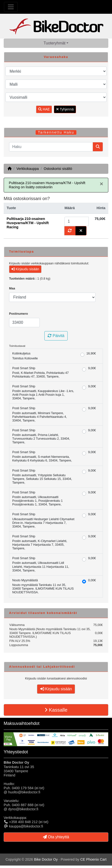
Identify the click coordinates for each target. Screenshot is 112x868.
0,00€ (92, 580)
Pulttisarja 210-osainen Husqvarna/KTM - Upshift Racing (28, 223)
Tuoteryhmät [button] (55, 43)
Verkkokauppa (28, 169)
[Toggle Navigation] (11, 7)
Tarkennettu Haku (56, 132)
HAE (44, 109)
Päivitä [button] (56, 336)
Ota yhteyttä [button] (56, 837)
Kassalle (56, 710)
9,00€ (92, 368)
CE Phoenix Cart (93, 859)
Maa (12, 288)
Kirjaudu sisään (25, 269)
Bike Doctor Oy (46, 859)
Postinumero (19, 314)
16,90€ (91, 353)
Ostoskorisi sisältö (58, 169)
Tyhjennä (65, 109)
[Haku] (51, 147)
